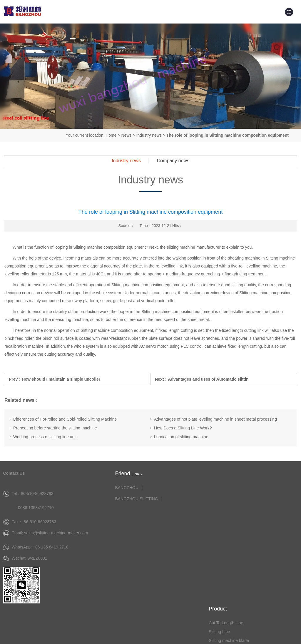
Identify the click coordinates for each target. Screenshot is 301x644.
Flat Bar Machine (231, 531)
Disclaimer (291, 635)
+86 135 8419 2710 (51, 558)
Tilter (220, 522)
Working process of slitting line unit (45, 437)
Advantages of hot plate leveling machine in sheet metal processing (215, 419)
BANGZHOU (121, 487)
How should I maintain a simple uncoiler (61, 379)
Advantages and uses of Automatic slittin (208, 379)
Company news (173, 161)
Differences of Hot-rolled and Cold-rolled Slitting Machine (65, 419)
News (127, 135)
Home (111, 135)
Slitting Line (226, 496)
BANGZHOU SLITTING (131, 498)
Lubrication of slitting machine (181, 437)
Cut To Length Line (233, 487)
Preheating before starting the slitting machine (55, 428)
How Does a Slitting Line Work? (183, 428)
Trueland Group (265, 635)
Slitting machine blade (236, 505)
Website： (241, 635)
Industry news (149, 135)
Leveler (222, 513)
